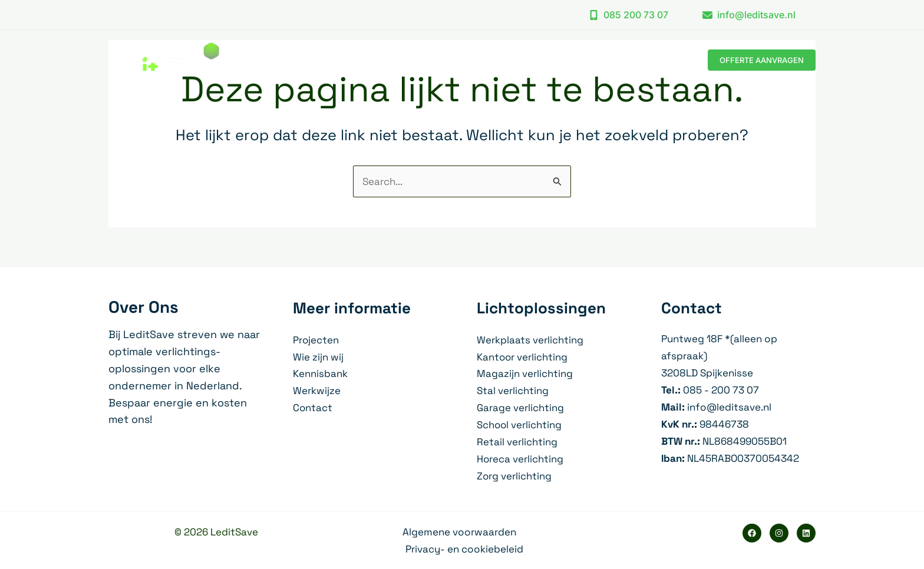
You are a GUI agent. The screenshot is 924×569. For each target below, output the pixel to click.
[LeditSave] (164, 59)
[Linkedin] (806, 533)
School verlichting (520, 425)
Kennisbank (320, 373)
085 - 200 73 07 (721, 390)
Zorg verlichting (514, 476)
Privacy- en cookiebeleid (464, 549)
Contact (313, 408)
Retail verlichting (517, 442)
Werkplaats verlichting (530, 340)
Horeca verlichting (520, 459)
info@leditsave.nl (729, 407)
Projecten (316, 340)
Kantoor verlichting (523, 357)
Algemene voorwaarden (459, 532)
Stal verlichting (513, 391)
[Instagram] (779, 533)
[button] (628, 15)
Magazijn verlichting (525, 373)
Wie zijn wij (318, 357)
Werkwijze (317, 391)
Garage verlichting (520, 408)
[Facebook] (752, 533)
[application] (528, 60)
